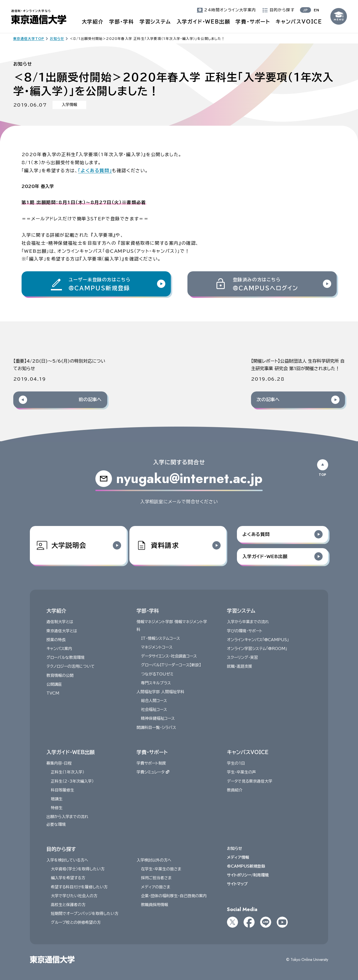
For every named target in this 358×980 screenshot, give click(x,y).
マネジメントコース (157, 647)
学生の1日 (236, 763)
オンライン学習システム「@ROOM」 (257, 649)
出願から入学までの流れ (67, 817)
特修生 (57, 808)
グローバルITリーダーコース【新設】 (171, 665)
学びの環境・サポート (245, 631)
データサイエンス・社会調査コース (169, 656)
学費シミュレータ (153, 772)
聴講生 (57, 799)
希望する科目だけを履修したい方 (79, 887)
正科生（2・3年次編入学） (72, 781)
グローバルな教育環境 (66, 657)
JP (305, 10)
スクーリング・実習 (242, 657)
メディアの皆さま (156, 887)
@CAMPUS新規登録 (246, 866)
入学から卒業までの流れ (248, 622)
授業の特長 (56, 640)
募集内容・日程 (59, 763)
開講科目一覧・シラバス (156, 727)
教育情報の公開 (60, 675)
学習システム (155, 22)
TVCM (53, 693)
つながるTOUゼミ (157, 674)
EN (317, 10)
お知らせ (235, 848)
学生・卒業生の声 (241, 772)
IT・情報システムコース (160, 638)
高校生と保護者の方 (68, 905)
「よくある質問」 (95, 171)
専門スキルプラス (156, 683)
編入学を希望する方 (68, 878)
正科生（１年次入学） (68, 772)
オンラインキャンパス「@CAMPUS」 (258, 640)
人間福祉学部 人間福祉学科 (160, 692)
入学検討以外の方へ (154, 860)
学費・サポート (253, 22)
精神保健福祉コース (158, 718)
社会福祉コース (154, 710)
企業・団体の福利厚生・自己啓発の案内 (174, 896)
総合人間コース (154, 701)
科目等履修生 (62, 790)
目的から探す (61, 849)
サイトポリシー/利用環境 (248, 875)
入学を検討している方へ (67, 860)
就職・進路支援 (240, 666)
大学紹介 (93, 22)
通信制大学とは (60, 622)
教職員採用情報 (155, 905)
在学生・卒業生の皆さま (161, 869)
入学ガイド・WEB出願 (203, 22)
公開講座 (54, 684)
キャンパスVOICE (299, 22)
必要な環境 (56, 824)
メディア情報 (238, 857)
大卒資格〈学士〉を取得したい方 (78, 869)
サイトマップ (237, 884)
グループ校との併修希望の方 (76, 922)
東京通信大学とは (62, 631)
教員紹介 (235, 790)
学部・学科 (122, 22)
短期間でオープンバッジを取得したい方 (85, 914)
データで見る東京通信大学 (250, 781)
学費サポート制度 (151, 763)
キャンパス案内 (59, 649)
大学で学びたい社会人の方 (74, 896)
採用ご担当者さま (156, 878)
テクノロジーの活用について (70, 666)
